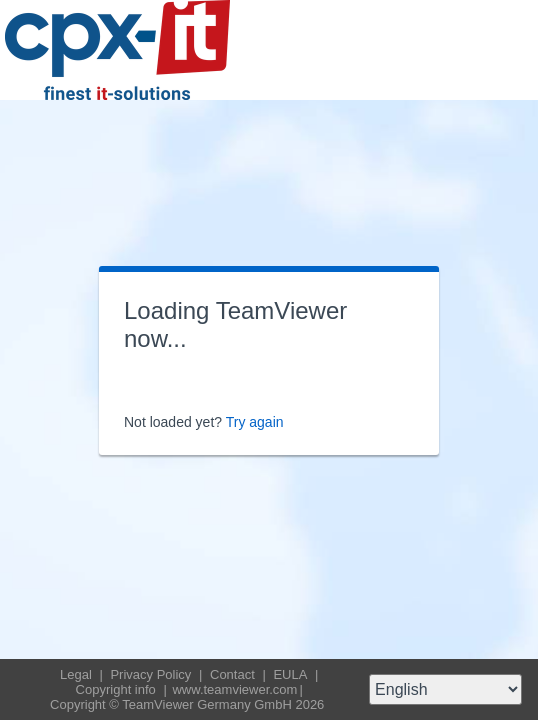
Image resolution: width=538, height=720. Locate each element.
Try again (255, 422)
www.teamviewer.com (234, 689)
